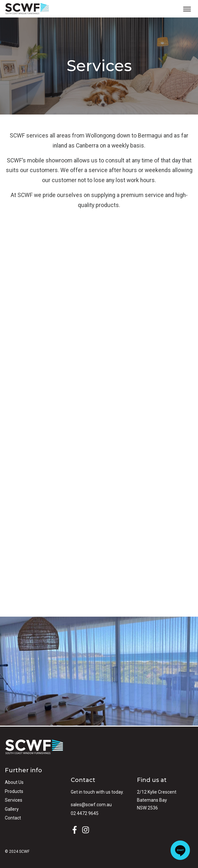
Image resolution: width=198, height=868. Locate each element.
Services (14, 800)
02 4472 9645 (85, 813)
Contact (13, 818)
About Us (14, 782)
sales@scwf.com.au (91, 805)
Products (14, 791)
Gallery (12, 809)
